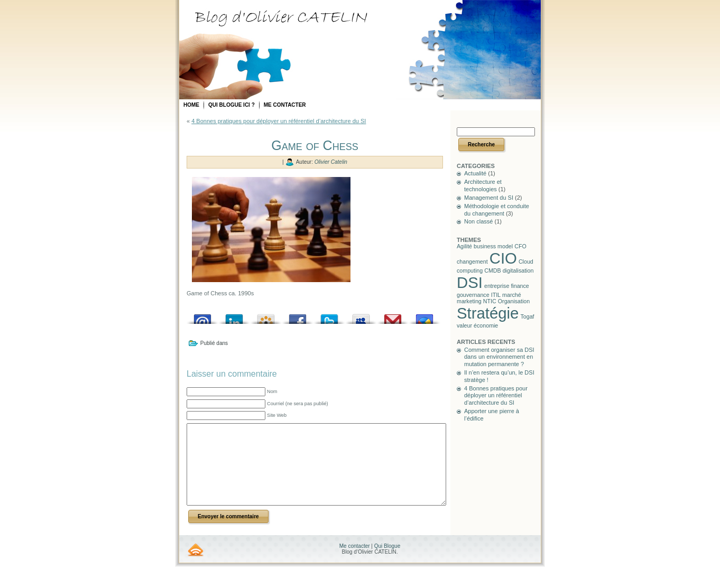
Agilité (464, 246)
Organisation (514, 301)
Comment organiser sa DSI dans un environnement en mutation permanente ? (499, 357)
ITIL (496, 295)
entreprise (497, 286)
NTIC (490, 301)
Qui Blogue (387, 562)
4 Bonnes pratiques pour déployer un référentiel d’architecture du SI (279, 121)
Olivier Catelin (331, 162)
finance (520, 286)
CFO (520, 246)
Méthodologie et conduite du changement (497, 210)
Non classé (478, 221)
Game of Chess (315, 145)
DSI (470, 282)
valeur (464, 325)
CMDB (492, 270)
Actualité (475, 173)
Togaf (527, 316)
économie (486, 325)
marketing (469, 301)
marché (512, 295)
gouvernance (473, 295)
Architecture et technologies (483, 185)
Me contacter (356, 562)
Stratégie (488, 313)
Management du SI (489, 198)
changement (472, 262)
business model (493, 246)
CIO (503, 258)
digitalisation (518, 270)
